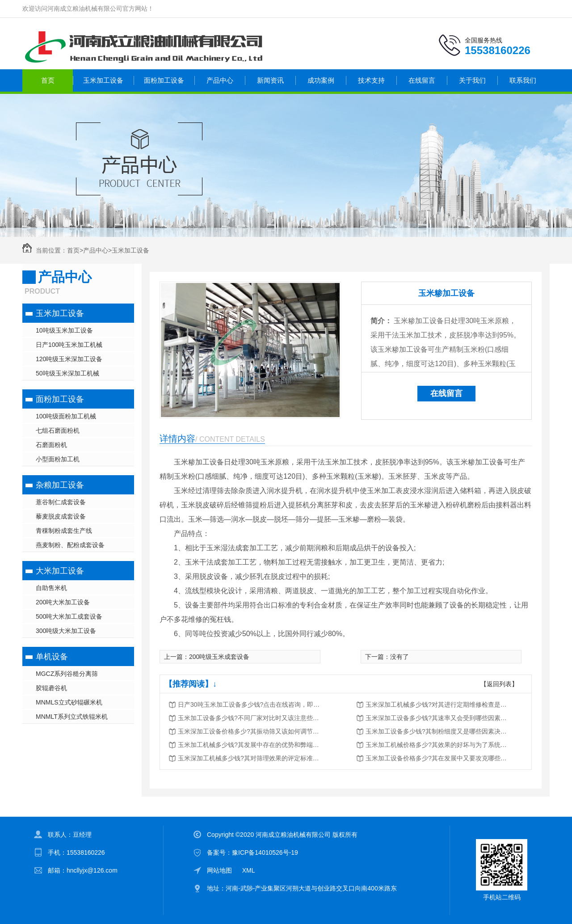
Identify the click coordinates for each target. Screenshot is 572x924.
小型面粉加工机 (58, 459)
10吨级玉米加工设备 (64, 330)
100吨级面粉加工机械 (66, 416)
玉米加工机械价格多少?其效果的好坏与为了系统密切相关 (437, 745)
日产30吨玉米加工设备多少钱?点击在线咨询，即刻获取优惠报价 (249, 705)
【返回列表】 (499, 684)
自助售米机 (51, 588)
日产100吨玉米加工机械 (69, 345)
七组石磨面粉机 (58, 430)
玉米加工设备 (103, 80)
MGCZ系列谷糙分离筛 (67, 674)
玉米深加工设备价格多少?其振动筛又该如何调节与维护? (249, 731)
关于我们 (472, 80)
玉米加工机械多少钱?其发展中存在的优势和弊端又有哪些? (249, 745)
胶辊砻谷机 (51, 688)
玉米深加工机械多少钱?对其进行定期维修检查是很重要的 (437, 705)
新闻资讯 (270, 80)
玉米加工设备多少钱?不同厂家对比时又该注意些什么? (249, 718)
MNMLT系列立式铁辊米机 (72, 717)
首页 (48, 80)
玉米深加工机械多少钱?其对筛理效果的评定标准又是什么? (249, 758)
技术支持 (371, 80)
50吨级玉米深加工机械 (67, 373)
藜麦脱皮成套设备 (61, 516)
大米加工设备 (60, 571)
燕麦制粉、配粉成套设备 (70, 545)
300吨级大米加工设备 (66, 631)
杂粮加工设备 (60, 485)
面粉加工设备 (164, 80)
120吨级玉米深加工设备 (69, 359)
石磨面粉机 (51, 445)
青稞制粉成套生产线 (64, 531)
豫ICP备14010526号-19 (265, 852)
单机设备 (52, 657)
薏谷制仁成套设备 (61, 502)
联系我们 (523, 80)
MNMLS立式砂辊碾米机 (69, 702)
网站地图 (219, 870)
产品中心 (220, 80)
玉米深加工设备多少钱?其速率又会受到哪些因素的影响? (437, 718)
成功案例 (321, 80)
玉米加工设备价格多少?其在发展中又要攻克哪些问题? (437, 758)
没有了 (400, 657)
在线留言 (422, 80)
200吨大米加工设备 (63, 602)
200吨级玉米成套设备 (219, 657)
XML (249, 870)
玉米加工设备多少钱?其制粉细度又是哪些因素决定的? (437, 731)
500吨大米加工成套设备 (69, 616)
